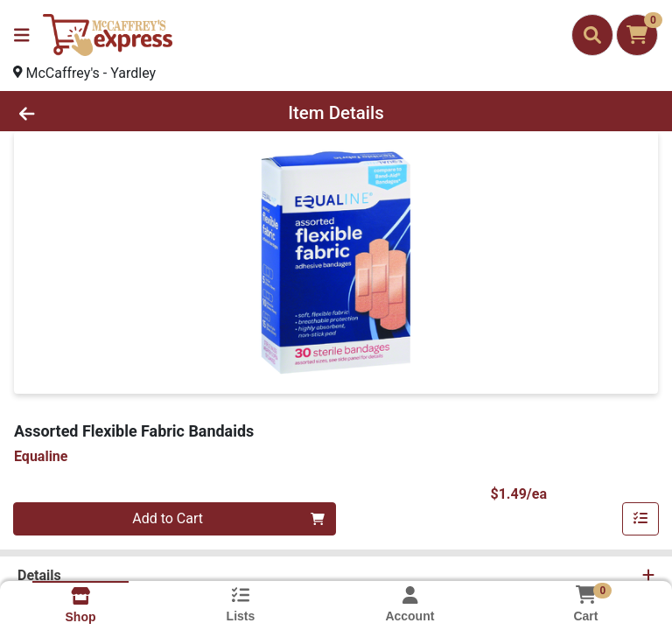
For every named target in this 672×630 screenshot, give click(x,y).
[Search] (592, 35)
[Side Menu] (22, 35)
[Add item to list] (640, 519)
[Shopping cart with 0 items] (637, 35)
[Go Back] (94, 113)
